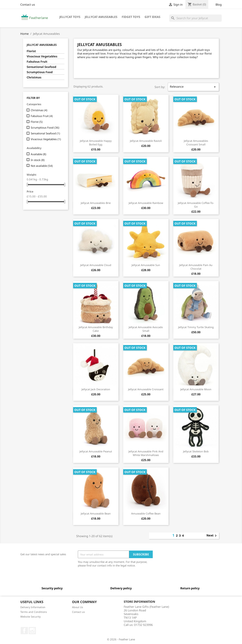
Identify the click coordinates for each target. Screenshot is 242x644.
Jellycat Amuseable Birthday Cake (96, 329)
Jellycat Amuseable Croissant (146, 389)
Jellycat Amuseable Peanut (96, 451)
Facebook (24, 631)
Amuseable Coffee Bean (146, 513)
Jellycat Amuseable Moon (196, 389)
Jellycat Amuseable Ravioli (146, 141)
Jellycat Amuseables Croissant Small (196, 143)
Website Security (30, 617)
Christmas (34, 77)
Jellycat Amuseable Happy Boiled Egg (96, 143)
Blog (219, 5)
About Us (78, 607)
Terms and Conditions (34, 612)
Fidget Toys (131, 17)
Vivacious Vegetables (42, 56)
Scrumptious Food (40, 72)
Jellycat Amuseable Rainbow (146, 203)
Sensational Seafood (41, 67)
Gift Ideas (152, 17)
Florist (31, 51)
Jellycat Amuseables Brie (96, 203)
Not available (42, 166)
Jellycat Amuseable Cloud (96, 265)
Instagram (32, 631)
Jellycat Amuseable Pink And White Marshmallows (146, 453)
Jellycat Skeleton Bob (196, 451)
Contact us (28, 5)
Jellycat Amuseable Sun (146, 265)
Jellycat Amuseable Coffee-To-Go (196, 205)
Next (212, 536)
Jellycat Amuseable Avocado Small (146, 329)
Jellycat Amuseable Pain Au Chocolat (196, 267)
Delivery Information (33, 607)
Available (38, 154)
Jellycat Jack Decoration (96, 389)
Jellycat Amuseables (101, 17)
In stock (38, 160)
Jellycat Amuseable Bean (96, 513)
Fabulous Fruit (37, 62)
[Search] (195, 18)
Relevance (193, 87)
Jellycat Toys (70, 17)
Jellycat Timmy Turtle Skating (196, 327)
